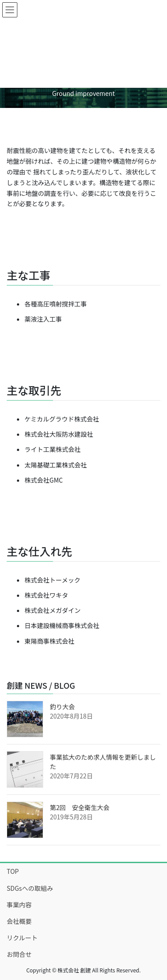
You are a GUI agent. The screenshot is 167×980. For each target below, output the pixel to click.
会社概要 (19, 921)
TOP (13, 871)
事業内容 (19, 905)
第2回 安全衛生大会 (80, 807)
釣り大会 (62, 707)
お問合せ (19, 954)
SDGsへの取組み (30, 888)
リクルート (22, 938)
